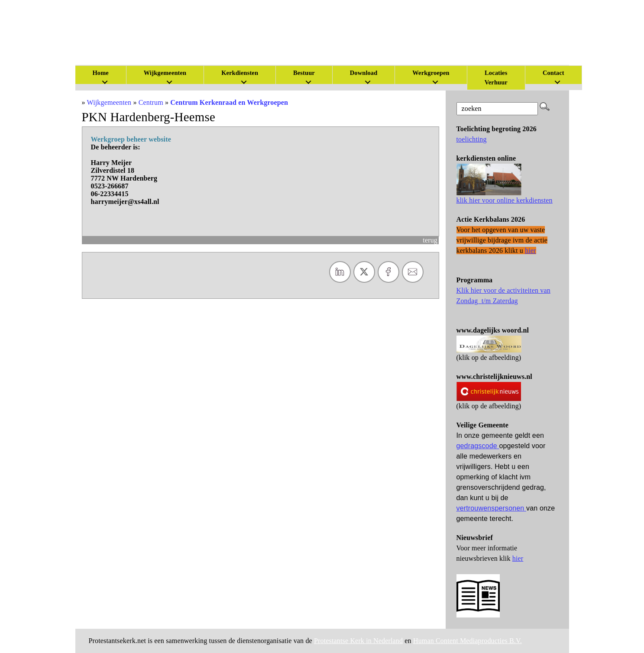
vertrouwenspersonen (492, 508)
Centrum (151, 102)
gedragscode (478, 446)
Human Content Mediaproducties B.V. (468, 641)
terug (430, 240)
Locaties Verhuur (496, 78)
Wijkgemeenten (165, 73)
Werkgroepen (431, 73)
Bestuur (304, 73)
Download (364, 73)
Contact (553, 73)
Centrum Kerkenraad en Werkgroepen (229, 102)
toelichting (472, 139)
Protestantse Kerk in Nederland (358, 641)
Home (101, 73)
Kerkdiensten (240, 73)
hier (518, 558)
